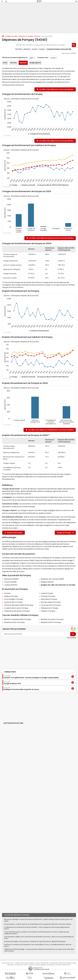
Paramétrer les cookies (70, 963)
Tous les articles (19, 965)
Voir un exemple (71, 638)
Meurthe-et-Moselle (26, 36)
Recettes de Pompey (14, 533)
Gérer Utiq (10, 965)
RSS (26, 965)
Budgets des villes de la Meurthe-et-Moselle (58, 585)
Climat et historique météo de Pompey (19, 605)
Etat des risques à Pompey (51, 602)
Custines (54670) (11, 585)
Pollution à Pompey (48, 611)
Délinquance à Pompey (49, 608)
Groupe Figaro (51, 965)
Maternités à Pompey (49, 599)
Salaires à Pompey (11, 596)
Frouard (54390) (10, 582)
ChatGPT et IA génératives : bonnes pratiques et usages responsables (31, 677)
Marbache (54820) (11, 579)
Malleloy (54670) (47, 582)
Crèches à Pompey (48, 596)
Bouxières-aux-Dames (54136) (52, 579)
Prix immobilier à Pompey (14, 599)
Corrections (31, 965)
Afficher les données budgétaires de (15, 57)
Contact (37, 963)
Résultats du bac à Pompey (14, 622)
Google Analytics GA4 (12, 683)
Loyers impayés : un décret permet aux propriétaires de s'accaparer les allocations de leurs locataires (38, 924)
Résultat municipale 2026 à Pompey (18, 619)
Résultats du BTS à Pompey (51, 622)
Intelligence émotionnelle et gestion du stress (21, 689)
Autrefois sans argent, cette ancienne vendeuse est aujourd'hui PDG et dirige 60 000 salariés (35, 941)
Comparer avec (43, 57)
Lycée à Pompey (47, 593)
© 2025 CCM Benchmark (63, 965)
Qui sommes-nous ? (8, 963)
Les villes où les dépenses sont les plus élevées (56, 89)
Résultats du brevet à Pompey (52, 619)
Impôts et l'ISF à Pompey (13, 602)
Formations (10, 672)
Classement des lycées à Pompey (17, 611)
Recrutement (45, 963)
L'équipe (17, 963)
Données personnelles (56, 963)
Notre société (24, 963)
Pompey (38, 36)
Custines (42, 49)
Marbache (27, 49)
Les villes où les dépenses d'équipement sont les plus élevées (51, 430)
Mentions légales (41, 965)
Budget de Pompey (65, 533)
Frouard (35, 49)
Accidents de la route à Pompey (16, 608)
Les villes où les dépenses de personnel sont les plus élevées (51, 238)
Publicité (32, 963)
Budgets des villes (12, 36)
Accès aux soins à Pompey (51, 605)
